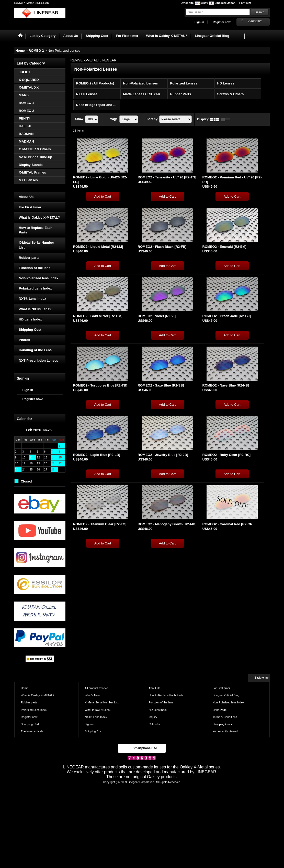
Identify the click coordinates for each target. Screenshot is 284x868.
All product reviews (97, 688)
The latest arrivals (32, 731)
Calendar (154, 724)
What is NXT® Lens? (35, 309)
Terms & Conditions (225, 717)
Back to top (262, 678)
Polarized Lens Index (35, 288)
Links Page (219, 710)
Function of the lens (35, 268)
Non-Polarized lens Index (39, 278)
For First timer (30, 207)
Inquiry (153, 717)
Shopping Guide (223, 724)
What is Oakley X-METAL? (39, 217)
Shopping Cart (30, 724)
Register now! (222, 22)
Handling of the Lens (35, 350)
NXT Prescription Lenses (39, 361)
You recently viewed (225, 731)
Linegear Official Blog (226, 695)
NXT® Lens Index (33, 299)
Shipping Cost (30, 330)
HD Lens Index (30, 319)
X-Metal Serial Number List (37, 245)
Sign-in (199, 22)
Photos (25, 340)
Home (25, 688)
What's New (92, 695)
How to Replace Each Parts (36, 230)
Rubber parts (29, 258)
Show (80, 119)
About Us (26, 197)
